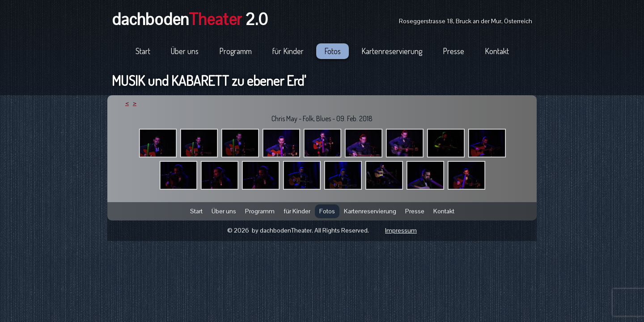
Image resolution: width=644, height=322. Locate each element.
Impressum (401, 230)
